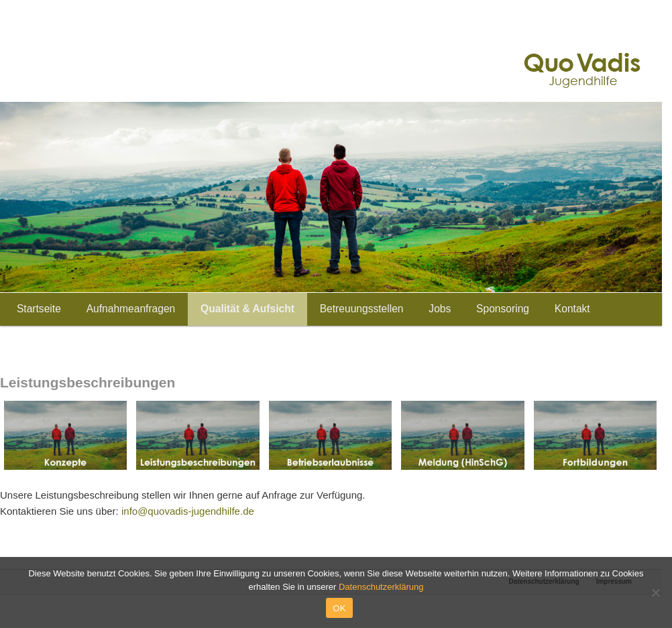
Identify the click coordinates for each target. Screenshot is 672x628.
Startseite (39, 309)
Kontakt (572, 309)
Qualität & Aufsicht (247, 309)
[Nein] (655, 592)
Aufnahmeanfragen (131, 309)
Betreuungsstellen (362, 309)
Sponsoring (503, 309)
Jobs (440, 309)
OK (339, 608)
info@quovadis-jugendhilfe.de (188, 511)
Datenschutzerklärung (381, 587)
